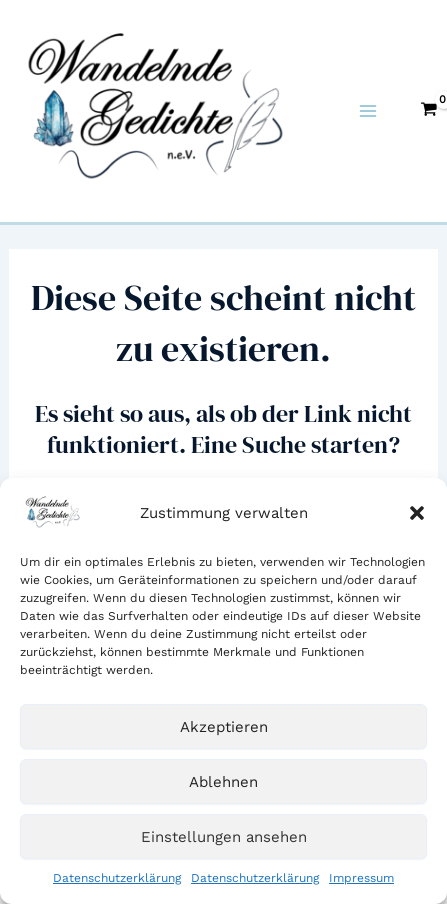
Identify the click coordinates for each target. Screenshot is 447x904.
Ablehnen (223, 782)
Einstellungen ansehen (224, 837)
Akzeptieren (224, 727)
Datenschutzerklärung (117, 878)
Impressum (361, 878)
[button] (417, 513)
